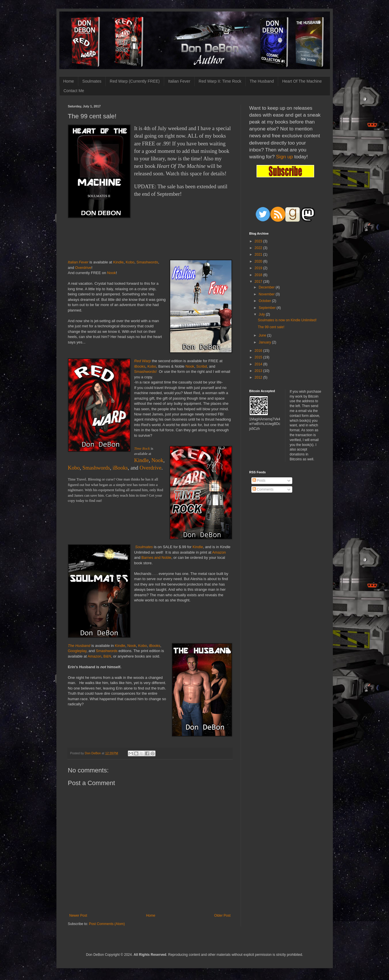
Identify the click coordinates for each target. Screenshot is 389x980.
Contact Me (74, 91)
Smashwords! (146, 372)
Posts (259, 480)
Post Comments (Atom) (107, 924)
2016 (259, 351)
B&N (107, 656)
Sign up (285, 157)
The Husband (262, 81)
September (267, 308)
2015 (259, 357)
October (265, 301)
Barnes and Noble (156, 558)
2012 (259, 377)
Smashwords (147, 262)
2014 (259, 364)
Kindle (118, 262)
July (262, 314)
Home (69, 81)
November (267, 294)
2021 (259, 255)
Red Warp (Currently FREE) (135, 81)
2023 (259, 241)
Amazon (219, 552)
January (265, 342)
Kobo (130, 262)
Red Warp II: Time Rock (220, 81)
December (267, 287)
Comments (263, 489)
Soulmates (92, 81)
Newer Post (78, 916)
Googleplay (77, 651)
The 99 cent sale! (271, 327)
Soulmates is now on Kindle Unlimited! (287, 320)
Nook (111, 273)
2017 (259, 282)
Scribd (202, 366)
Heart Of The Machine (302, 81)
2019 (259, 268)
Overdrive (83, 268)
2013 (259, 371)
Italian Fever (179, 81)
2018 (259, 275)
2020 (259, 261)
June (263, 335)
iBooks (140, 366)
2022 (259, 248)
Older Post (222, 916)
